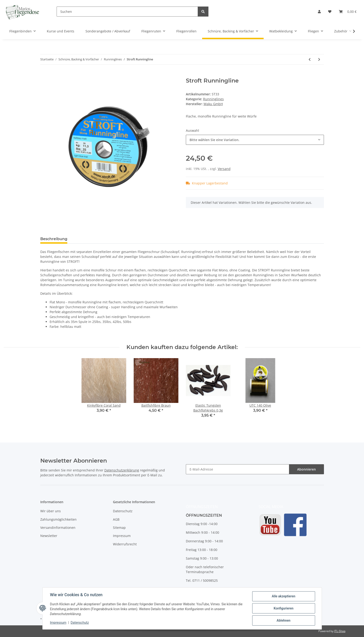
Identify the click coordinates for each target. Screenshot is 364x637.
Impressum (122, 536)
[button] (319, 12)
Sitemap (119, 528)
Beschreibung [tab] (54, 239)
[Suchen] (127, 12)
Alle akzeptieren (284, 596)
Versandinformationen (58, 528)
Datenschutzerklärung (122, 470)
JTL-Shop (340, 631)
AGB (116, 519)
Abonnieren (306, 469)
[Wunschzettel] (330, 12)
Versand (224, 169)
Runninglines (213, 99)
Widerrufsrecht (125, 544)
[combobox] (255, 140)
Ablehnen (284, 620)
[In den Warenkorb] (44, 75)
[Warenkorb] (348, 12)
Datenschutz (123, 511)
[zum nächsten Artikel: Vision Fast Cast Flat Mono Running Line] (319, 59)
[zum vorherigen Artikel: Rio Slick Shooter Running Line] (310, 59)
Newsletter (49, 536)
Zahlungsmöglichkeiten (58, 519)
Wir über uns (51, 511)
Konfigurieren (284, 608)
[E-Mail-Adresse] (238, 469)
